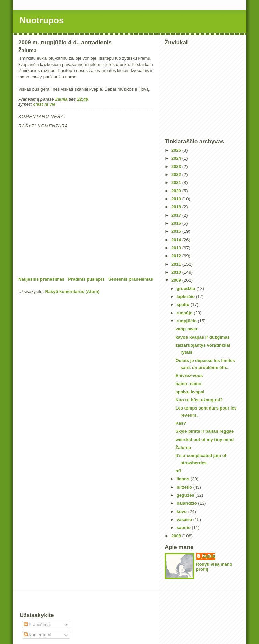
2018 (177, 207)
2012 (177, 256)
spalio (184, 305)
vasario (185, 519)
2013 (177, 248)
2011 (177, 264)
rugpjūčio (187, 321)
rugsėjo (185, 313)
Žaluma (183, 448)
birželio (185, 487)
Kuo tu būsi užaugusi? (199, 400)
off (178, 471)
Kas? (181, 423)
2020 (177, 191)
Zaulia (209, 556)
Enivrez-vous (189, 376)
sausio (184, 528)
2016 (177, 223)
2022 (177, 175)
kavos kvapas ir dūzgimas (202, 337)
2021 (177, 183)
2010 (177, 272)
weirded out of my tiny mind (205, 439)
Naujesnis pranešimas (41, 279)
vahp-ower (186, 329)
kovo (182, 511)
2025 (177, 150)
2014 (177, 240)
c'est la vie (44, 104)
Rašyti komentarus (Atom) (72, 291)
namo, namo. (189, 384)
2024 (177, 158)
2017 (177, 215)
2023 (177, 166)
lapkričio (186, 296)
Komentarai (37, 635)
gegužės (186, 495)
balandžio (188, 503)
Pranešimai (37, 625)
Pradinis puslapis (86, 279)
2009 (177, 280)
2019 (177, 199)
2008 (177, 536)
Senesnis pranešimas (131, 279)
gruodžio (187, 288)
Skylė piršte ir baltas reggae (205, 431)
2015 (177, 231)
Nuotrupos (42, 20)
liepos (184, 479)
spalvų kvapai (190, 392)
